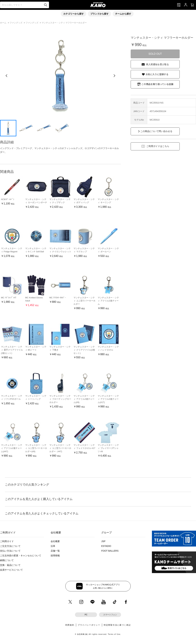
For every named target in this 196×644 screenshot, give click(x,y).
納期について (7, 560)
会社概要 (55, 541)
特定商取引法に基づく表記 (117, 625)
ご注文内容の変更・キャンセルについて (21, 556)
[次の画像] (114, 76)
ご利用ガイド (7, 541)
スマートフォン (110, 615)
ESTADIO (106, 546)
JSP (103, 541)
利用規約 (70, 625)
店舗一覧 (55, 551)
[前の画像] (7, 76)
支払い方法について (10, 551)
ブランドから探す (99, 14)
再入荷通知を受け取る (157, 64)
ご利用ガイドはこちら (158, 146)
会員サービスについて (11, 570)
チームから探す (123, 14)
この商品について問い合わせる (156, 131)
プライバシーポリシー (89, 625)
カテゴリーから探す (73, 14)
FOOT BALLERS (110, 551)
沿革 (53, 546)
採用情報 (55, 556)
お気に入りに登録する (157, 74)
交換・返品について (10, 565)
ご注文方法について (10, 546)
